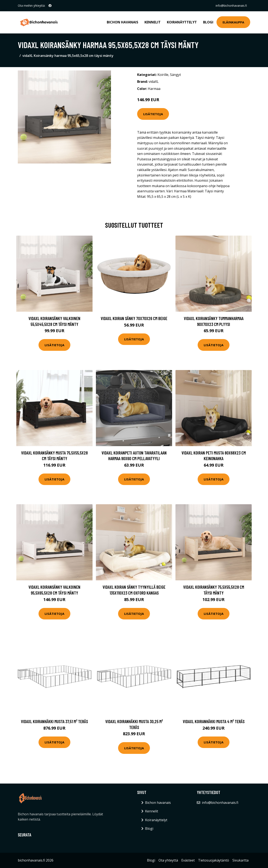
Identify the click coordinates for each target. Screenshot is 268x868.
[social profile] (50, 6)
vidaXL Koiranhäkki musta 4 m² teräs (214, 721)
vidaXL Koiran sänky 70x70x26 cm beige (134, 318)
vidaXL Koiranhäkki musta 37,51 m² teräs (54, 721)
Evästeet (188, 860)
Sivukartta (240, 860)
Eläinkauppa (233, 22)
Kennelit (153, 22)
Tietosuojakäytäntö (214, 860)
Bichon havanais (122, 22)
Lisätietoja (153, 114)
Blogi (208, 22)
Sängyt (175, 75)
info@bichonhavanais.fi (231, 6)
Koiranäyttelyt (182, 22)
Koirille (163, 75)
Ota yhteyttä (168, 860)
